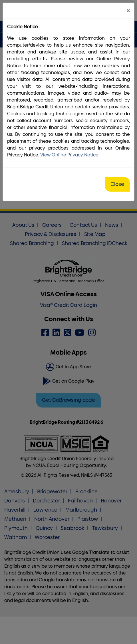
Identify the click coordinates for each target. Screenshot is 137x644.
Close (117, 184)
